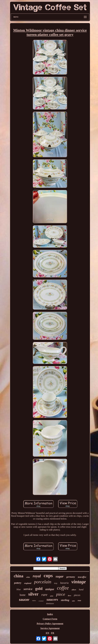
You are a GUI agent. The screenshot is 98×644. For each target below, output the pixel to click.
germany (71, 577)
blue (19, 589)
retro (34, 600)
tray (56, 583)
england (28, 583)
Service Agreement (50, 628)
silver (33, 594)
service (28, 589)
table (73, 601)
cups (48, 576)
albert (74, 590)
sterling (65, 600)
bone (23, 595)
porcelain (43, 582)
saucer (24, 600)
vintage (79, 582)
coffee (63, 588)
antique (50, 589)
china (19, 576)
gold (39, 589)
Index (50, 614)
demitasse (50, 603)
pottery (18, 583)
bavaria (64, 583)
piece (61, 594)
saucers (52, 599)
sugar (59, 576)
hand (81, 590)
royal (37, 576)
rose (79, 600)
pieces (77, 595)
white (28, 577)
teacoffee (82, 577)
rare (44, 595)
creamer (41, 601)
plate (52, 596)
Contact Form (50, 619)
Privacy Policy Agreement (50, 624)
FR (53, 633)
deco (69, 596)
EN (47, 633)
